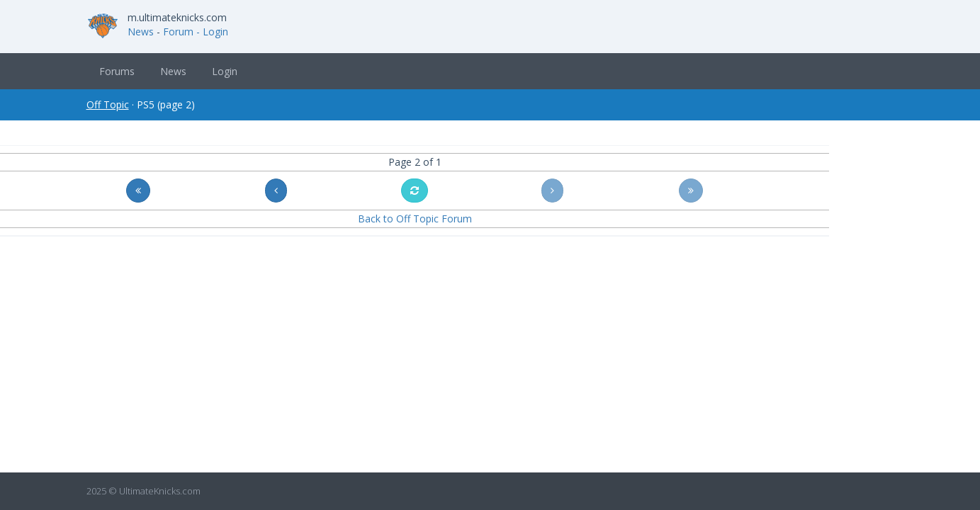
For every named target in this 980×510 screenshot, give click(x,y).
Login (225, 71)
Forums (117, 71)
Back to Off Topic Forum (415, 219)
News (141, 32)
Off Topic (108, 104)
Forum (178, 32)
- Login (212, 32)
